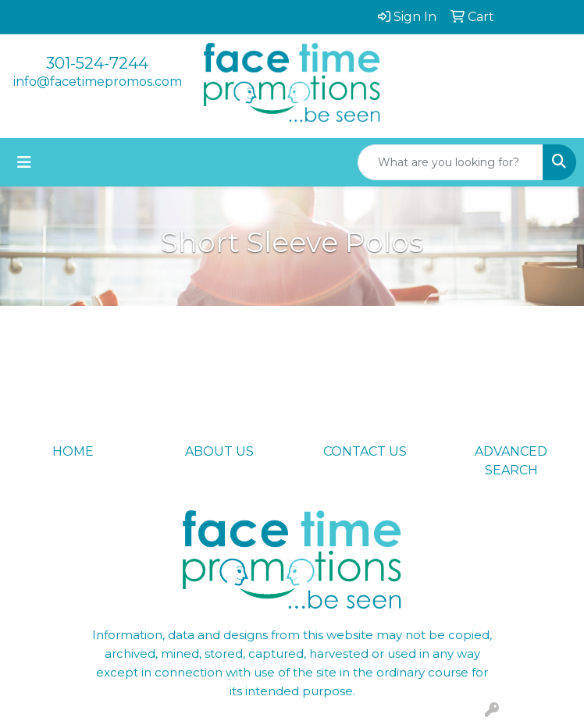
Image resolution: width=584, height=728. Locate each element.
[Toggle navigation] (24, 162)
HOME (73, 451)
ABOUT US (219, 451)
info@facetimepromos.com (98, 82)
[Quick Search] (450, 162)
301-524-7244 (97, 63)
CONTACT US (365, 451)
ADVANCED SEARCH (511, 461)
